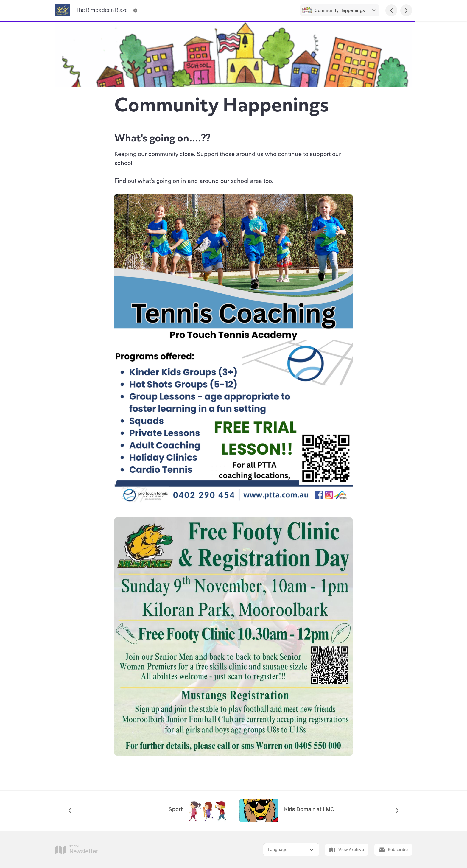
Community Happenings (340, 11)
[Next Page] (406, 10)
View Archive (347, 850)
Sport (176, 810)
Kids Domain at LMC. (310, 810)
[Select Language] (291, 850)
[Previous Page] (391, 10)
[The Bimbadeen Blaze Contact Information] (135, 10)
